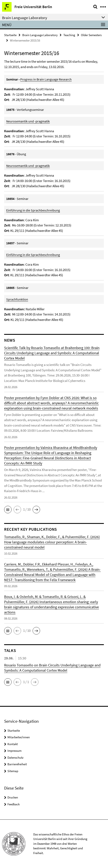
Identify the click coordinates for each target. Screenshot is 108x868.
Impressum (14, 751)
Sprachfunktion (17, 299)
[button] (8, 510)
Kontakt (13, 744)
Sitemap (13, 771)
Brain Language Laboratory (40, 35)
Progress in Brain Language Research (46, 79)
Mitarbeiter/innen (19, 737)
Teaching (69, 35)
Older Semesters (91, 35)
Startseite (10, 35)
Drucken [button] (13, 797)
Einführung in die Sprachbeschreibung (33, 210)
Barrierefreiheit (17, 764)
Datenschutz (15, 757)
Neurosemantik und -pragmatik (28, 121)
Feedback (14, 804)
